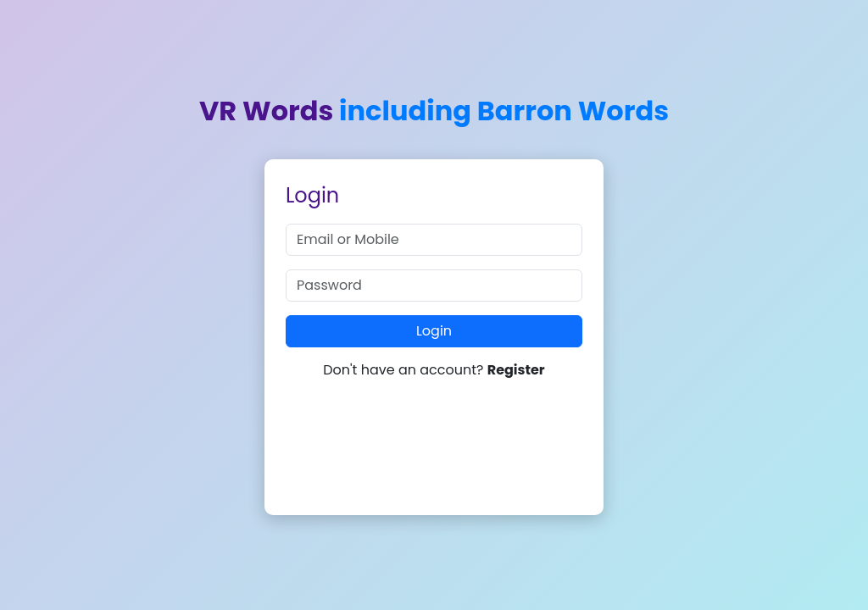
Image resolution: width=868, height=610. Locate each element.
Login (434, 331)
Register (516, 370)
